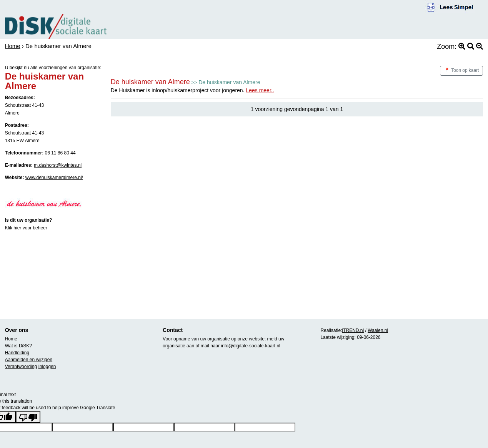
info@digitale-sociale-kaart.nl (251, 346)
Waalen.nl (378, 330)
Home (13, 46)
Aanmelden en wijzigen (29, 360)
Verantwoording (21, 367)
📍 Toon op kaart (461, 70)
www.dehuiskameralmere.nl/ (54, 178)
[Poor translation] (28, 417)
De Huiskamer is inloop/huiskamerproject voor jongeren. (192, 90)
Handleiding (17, 353)
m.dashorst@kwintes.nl (58, 165)
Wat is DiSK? (18, 346)
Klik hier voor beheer (26, 228)
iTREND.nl (353, 330)
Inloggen (47, 367)
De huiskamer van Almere (150, 82)
